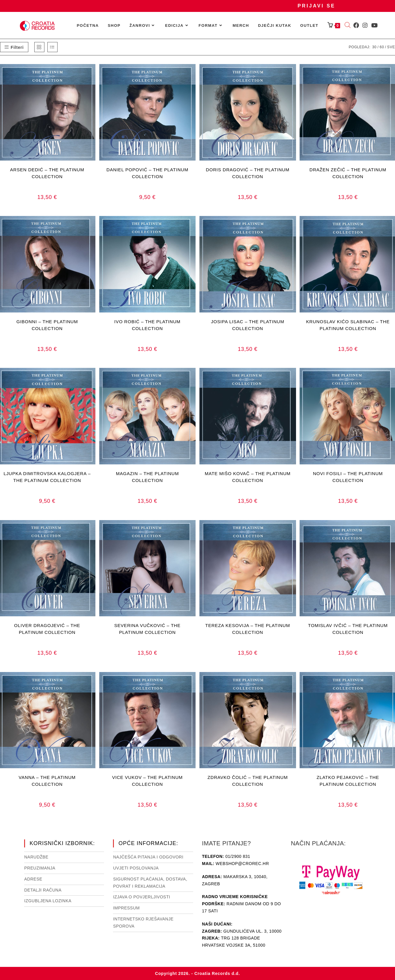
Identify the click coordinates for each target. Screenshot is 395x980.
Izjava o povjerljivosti (141, 897)
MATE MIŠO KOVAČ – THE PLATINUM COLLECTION (248, 477)
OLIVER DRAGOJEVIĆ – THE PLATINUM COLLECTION (47, 629)
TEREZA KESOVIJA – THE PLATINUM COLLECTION (247, 629)
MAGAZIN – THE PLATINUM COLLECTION (147, 477)
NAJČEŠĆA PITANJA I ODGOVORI (148, 857)
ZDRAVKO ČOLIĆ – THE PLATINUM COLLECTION (248, 781)
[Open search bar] (348, 26)
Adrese (33, 879)
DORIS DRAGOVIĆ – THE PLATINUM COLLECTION (248, 173)
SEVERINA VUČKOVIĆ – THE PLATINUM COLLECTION (147, 629)
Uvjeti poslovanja (136, 868)
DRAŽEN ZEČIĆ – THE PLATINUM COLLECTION (348, 173)
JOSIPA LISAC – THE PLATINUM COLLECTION (248, 325)
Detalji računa (43, 890)
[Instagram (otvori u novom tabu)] (365, 25)
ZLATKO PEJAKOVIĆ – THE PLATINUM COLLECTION (348, 781)
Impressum (126, 908)
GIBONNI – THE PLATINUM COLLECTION (47, 325)
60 (382, 47)
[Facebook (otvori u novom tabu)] (356, 25)
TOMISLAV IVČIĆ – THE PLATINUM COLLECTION (348, 629)
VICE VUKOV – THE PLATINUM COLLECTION (147, 781)
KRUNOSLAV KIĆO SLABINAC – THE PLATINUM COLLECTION (348, 325)
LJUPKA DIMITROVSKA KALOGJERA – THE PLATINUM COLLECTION (47, 477)
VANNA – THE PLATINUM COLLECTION (47, 781)
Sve (391, 47)
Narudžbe (36, 857)
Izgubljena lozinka (48, 901)
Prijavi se (316, 6)
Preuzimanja (40, 868)
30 (374, 47)
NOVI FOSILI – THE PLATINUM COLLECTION (348, 477)
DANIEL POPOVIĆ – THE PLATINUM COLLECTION (147, 173)
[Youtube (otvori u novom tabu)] (374, 25)
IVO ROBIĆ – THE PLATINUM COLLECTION (147, 325)
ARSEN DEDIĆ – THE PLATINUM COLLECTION (47, 173)
